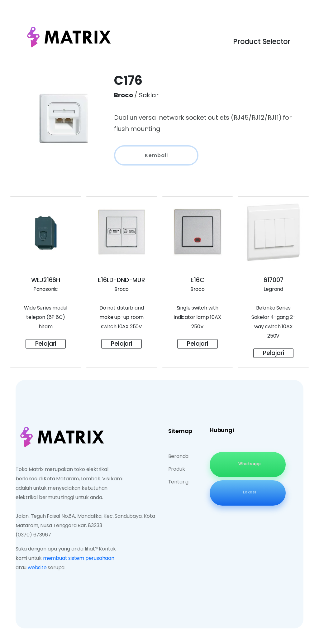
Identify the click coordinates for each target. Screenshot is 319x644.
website (37, 567)
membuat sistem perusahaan (79, 558)
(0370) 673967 (33, 535)
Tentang (179, 482)
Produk (177, 469)
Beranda (179, 456)
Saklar (149, 95)
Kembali (156, 155)
